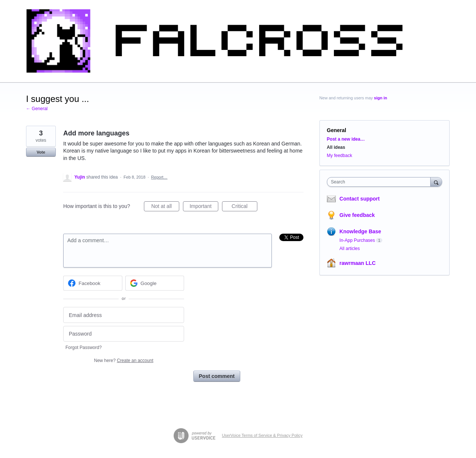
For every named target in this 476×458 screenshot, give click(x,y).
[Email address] (124, 315)
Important (204, 207)
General (337, 130)
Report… (159, 177)
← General (37, 109)
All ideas (336, 147)
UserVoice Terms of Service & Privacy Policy (262, 435)
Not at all (165, 207)
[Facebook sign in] (93, 283)
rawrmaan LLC (358, 263)
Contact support (360, 199)
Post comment (217, 376)
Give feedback (357, 215)
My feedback (340, 156)
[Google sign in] (155, 283)
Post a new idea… (346, 139)
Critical (245, 207)
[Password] (124, 334)
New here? (124, 361)
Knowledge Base (360, 231)
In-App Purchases (357, 240)
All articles (350, 249)
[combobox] (381, 182)
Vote (41, 152)
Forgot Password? (83, 347)
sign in (381, 98)
